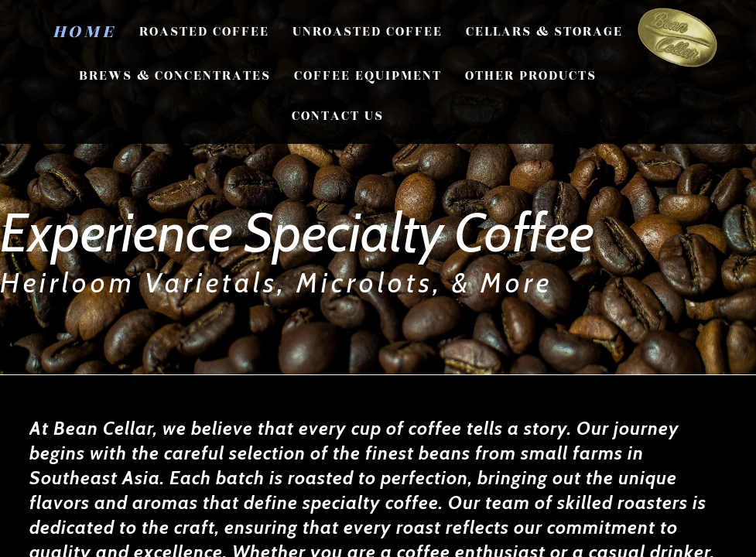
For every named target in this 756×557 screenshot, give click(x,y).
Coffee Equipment (368, 76)
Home (84, 32)
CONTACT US (338, 116)
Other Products (531, 76)
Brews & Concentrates (175, 76)
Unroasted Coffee (368, 32)
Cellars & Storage (544, 32)
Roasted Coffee (204, 32)
